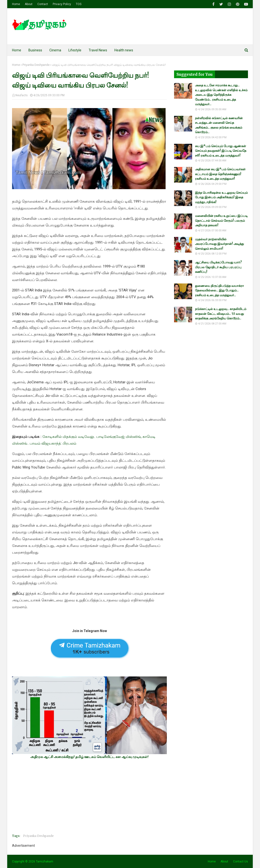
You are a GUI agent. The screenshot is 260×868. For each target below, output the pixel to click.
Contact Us (240, 861)
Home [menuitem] (17, 50)
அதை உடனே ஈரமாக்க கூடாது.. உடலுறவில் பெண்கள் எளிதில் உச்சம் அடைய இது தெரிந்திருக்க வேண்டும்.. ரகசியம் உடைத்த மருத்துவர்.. (221, 95)
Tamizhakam (45, 861)
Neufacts (22, 95)
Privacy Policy (62, 4)
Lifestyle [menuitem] (75, 50)
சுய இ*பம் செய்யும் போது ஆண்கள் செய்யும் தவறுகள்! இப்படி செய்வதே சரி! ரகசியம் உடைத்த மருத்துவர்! (221, 151)
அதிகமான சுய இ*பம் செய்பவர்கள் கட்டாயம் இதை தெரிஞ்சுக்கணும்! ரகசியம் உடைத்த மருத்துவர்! (220, 174)
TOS (79, 4)
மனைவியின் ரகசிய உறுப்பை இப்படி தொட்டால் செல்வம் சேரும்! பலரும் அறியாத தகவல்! (221, 220)
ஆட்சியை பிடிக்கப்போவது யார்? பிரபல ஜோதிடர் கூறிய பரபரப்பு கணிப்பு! (218, 267)
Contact (43, 4)
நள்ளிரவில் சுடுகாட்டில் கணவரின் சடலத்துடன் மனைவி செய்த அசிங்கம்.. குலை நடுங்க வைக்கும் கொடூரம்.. (219, 125)
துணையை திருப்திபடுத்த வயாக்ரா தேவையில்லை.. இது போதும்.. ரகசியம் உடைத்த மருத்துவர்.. (219, 290)
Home (16, 4)
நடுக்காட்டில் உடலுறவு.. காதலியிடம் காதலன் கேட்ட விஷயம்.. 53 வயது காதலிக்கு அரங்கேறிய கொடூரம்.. (221, 314)
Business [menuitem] (35, 50)
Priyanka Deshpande (36, 65)
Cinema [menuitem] (55, 50)
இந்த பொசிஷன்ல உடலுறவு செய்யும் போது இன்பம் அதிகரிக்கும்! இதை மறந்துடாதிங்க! (221, 197)
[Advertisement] (89, 796)
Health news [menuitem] (124, 50)
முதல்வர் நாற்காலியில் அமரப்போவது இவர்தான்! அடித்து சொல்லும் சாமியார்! (219, 244)
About (29, 4)
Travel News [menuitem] (98, 50)
